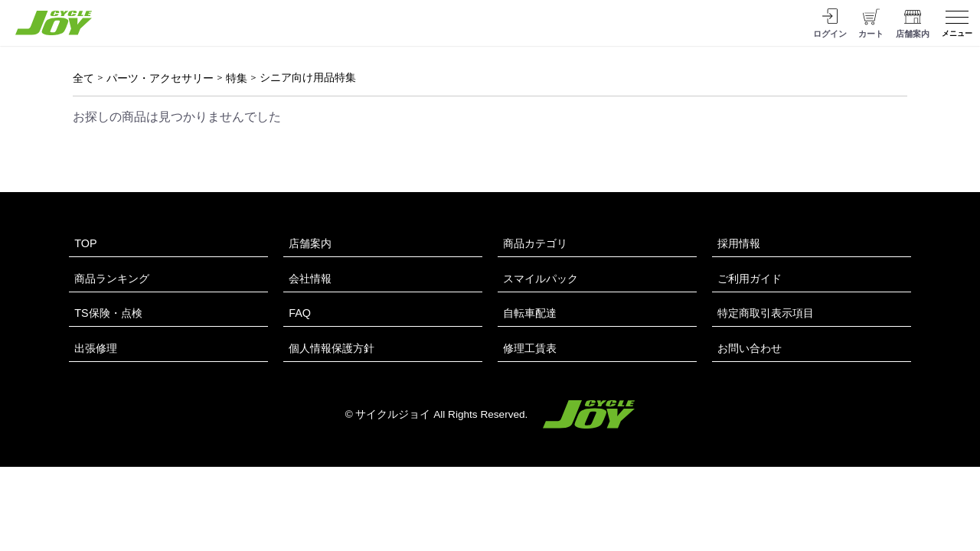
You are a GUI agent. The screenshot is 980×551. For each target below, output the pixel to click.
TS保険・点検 (108, 313)
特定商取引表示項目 (766, 313)
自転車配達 (530, 313)
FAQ (300, 313)
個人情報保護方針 (332, 348)
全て (83, 78)
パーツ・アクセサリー (160, 78)
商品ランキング (112, 279)
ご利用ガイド (750, 279)
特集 (237, 78)
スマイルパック (541, 279)
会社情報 (310, 279)
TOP (85, 243)
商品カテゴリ (535, 243)
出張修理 (96, 348)
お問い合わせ (750, 348)
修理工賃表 (530, 348)
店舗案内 (310, 243)
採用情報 (739, 243)
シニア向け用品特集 (308, 77)
